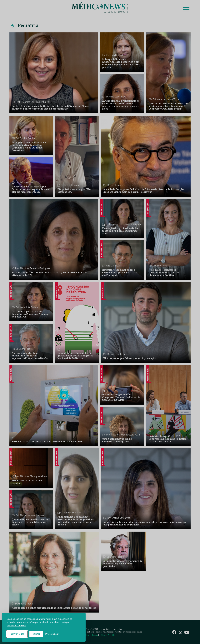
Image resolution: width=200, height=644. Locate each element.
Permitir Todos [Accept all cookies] (17, 634)
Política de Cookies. (16, 626)
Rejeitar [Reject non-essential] (36, 634)
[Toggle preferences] (52, 634)
